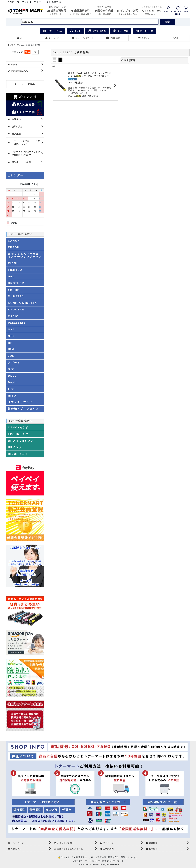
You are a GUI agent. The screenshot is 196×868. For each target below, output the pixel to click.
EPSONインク (18, 434)
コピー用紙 (121, 31)
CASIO (13, 316)
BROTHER (16, 283)
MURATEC (16, 296)
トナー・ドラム (53, 31)
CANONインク (19, 427)
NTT (11, 336)
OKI (11, 329)
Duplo (13, 382)
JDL (11, 356)
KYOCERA (16, 310)
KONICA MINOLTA (23, 303)
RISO (12, 396)
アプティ (14, 363)
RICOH (13, 263)
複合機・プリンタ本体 (23, 409)
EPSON (14, 247)
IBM (11, 349)
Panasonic (17, 323)
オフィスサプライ (20, 402)
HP (10, 343)
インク (75, 31)
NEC (11, 276)
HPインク (15, 447)
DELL (12, 376)
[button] (175, 38)
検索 (167, 22)
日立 (11, 389)
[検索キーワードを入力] (90, 22)
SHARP (14, 290)
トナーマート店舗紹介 (25, 84)
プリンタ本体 (97, 31)
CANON (14, 241)
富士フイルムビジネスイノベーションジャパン (25, 255)
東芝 (11, 369)
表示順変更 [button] (128, 60)
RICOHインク (18, 454)
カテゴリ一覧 (144, 31)
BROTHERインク (21, 441)
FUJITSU (15, 270)
